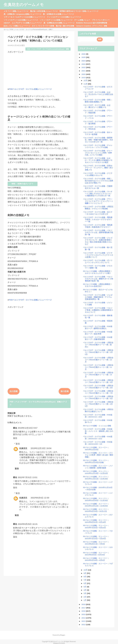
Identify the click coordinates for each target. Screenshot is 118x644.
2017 (84, 608)
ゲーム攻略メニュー (82, 20)
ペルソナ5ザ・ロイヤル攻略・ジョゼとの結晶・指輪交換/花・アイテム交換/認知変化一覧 (98, 297)
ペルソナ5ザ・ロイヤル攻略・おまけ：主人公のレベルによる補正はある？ (98, 94)
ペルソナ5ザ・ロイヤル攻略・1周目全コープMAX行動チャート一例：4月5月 (98, 404)
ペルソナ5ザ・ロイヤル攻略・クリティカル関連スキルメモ (98, 174)
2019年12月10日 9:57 (28, 428)
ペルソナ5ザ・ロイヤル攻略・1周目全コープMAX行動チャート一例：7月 (98, 392)
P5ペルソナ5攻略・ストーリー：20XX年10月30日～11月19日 (96, 499)
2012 (84, 625)
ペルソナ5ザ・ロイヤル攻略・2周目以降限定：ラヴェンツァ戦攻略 (98, 208)
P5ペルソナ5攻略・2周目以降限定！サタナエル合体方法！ (98, 285)
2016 (84, 611)
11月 (86, 84)
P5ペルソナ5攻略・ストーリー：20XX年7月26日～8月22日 (96, 527)
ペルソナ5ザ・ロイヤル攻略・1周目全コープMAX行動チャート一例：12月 (98, 360)
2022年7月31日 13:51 (28, 477)
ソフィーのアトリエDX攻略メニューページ (21, 20)
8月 (85, 577)
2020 (84, 74)
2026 (84, 54)
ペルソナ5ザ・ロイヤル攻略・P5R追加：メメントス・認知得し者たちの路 (98, 431)
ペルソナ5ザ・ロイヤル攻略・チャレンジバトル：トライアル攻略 (98, 146)
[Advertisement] (39, 69)
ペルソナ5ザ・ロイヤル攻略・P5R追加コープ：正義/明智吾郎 (98, 338)
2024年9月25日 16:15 (28, 524)
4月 (85, 590)
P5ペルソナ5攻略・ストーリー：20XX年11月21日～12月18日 (96, 478)
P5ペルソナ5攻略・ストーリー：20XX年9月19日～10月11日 (96, 510)
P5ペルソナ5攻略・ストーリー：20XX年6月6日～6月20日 (96, 554)
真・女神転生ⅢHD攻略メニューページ (58, 14)
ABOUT (7, 23)
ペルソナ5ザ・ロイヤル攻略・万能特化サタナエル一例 (98, 187)
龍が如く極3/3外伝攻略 (65, 26)
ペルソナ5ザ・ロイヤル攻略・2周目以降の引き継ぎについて (98, 410)
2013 (84, 621)
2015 (84, 614)
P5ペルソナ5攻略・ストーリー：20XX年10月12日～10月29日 (96, 505)
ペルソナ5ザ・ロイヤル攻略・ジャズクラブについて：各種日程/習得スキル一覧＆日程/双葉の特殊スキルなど (98, 241)
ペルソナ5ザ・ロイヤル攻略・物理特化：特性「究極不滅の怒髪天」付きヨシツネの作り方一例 (98, 140)
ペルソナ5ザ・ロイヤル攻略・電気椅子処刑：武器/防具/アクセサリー (98, 226)
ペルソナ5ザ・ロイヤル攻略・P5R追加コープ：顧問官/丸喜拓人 (98, 327)
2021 (84, 71)
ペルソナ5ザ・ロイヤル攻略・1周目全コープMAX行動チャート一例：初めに (98, 345)
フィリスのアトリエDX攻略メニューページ (64, 17)
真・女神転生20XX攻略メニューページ (59, 23)
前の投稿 (65, 391)
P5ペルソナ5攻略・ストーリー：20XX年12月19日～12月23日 (96, 472)
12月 (86, 80)
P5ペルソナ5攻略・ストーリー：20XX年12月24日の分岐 (96, 461)
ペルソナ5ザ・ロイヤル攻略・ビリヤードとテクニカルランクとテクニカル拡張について (98, 255)
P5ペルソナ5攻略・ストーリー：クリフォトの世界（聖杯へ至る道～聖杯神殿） (98, 455)
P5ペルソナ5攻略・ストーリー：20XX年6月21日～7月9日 (96, 543)
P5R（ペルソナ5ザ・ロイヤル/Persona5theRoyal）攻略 (48, 49)
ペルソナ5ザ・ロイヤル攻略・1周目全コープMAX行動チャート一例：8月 (98, 387)
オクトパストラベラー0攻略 (43, 26)
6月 (85, 583)
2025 (84, 57)
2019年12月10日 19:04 (41, 448)
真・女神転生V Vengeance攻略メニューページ (22, 14)
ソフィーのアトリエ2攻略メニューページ (56, 20)
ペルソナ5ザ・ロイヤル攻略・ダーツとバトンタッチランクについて (98, 261)
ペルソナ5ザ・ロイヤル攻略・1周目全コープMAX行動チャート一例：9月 (98, 381)
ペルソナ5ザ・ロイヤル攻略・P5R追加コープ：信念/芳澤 (98, 333)
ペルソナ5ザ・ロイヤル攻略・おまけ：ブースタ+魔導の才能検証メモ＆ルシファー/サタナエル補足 (98, 160)
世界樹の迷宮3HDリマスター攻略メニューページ (79, 11)
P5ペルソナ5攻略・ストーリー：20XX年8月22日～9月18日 (96, 521)
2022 (84, 67)
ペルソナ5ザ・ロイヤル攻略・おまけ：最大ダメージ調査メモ (97, 106)
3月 (85, 593)
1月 (85, 600)
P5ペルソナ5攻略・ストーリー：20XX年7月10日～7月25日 (96, 537)
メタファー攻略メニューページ (16, 11)
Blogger (63, 635)
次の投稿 (14, 391)
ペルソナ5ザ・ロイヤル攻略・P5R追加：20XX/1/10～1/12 (98, 438)
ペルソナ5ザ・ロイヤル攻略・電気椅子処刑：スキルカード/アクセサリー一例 (98, 219)
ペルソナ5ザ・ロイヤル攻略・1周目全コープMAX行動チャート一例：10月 (98, 375)
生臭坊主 (23, 448)
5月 (85, 587)
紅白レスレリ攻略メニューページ (17, 26)
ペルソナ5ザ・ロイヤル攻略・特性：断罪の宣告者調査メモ (98, 101)
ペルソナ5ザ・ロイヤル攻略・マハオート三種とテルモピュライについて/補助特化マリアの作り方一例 (98, 194)
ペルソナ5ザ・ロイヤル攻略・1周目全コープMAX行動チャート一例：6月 (98, 397)
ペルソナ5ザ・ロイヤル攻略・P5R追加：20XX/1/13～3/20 (98, 416)
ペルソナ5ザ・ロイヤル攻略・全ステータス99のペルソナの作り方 (98, 213)
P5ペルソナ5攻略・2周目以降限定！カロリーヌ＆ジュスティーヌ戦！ (98, 272)
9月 (85, 573)
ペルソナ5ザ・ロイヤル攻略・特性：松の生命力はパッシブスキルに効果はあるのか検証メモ (98, 181)
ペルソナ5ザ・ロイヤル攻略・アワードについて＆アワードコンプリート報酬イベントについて (98, 201)
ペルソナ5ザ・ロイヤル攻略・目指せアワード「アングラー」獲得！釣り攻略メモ (98, 168)
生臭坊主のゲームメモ (24, 5)
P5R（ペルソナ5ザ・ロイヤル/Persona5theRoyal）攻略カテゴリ (38, 403)
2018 (84, 604)
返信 (15, 438)
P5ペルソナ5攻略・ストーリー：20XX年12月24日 (96, 448)
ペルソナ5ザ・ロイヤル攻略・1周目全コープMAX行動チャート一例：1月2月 (98, 352)
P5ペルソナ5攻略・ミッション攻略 (97, 426)
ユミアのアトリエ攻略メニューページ (27, 23)
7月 (85, 580)
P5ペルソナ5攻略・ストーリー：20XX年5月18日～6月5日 (96, 559)
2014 (84, 618)
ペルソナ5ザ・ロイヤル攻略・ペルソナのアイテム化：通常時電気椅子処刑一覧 (98, 232)
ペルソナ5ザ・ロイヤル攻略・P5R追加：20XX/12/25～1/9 (98, 443)
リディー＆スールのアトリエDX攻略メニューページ (24, 17)
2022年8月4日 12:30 (40, 498)
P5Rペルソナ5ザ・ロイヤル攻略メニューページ (30, 89)
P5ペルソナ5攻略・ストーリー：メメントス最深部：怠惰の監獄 (98, 467)
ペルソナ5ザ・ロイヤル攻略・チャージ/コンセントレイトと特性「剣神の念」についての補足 (98, 153)
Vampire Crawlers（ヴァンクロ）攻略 (92, 26)
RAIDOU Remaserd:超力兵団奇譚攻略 (92, 23)
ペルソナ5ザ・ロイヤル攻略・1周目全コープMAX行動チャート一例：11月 (98, 367)
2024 (84, 61)
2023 (84, 64)
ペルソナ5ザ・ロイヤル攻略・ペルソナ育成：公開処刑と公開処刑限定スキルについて (98, 310)
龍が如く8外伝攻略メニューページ (44, 11)
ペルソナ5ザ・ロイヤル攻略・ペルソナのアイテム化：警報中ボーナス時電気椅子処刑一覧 (98, 279)
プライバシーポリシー (101, 20)
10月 (86, 570)
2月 (85, 597)
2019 (84, 78)
